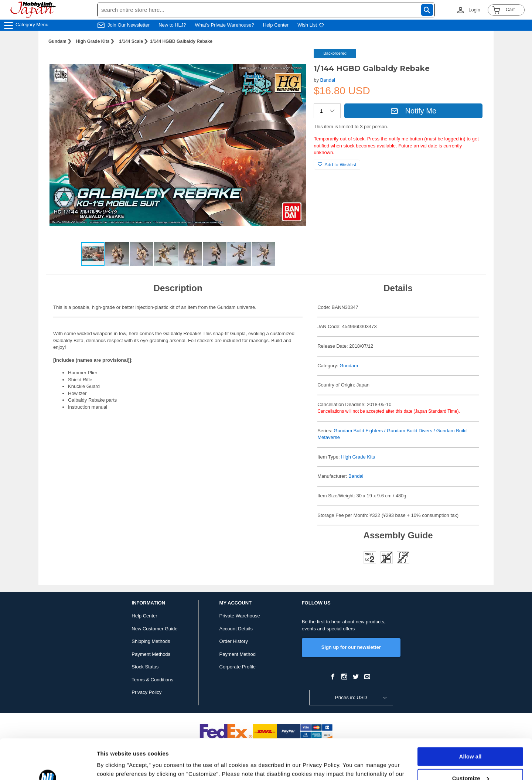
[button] (293, 62)
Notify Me (413, 111)
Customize (471, 740)
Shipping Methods (151, 641)
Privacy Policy (146, 692)
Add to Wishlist (337, 165)
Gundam (57, 41)
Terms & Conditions (152, 680)
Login (474, 10)
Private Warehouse (240, 616)
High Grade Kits (93, 41)
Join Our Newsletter (129, 25)
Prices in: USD (351, 697)
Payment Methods (151, 654)
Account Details (236, 629)
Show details (114, 765)
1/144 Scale (131, 41)
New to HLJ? (172, 25)
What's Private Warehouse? (225, 25)
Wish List (311, 25)
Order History (234, 641)
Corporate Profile (238, 667)
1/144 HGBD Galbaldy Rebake (181, 41)
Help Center (276, 25)
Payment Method (238, 654)
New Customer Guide (154, 629)
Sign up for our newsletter (351, 647)
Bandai (328, 80)
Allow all (470, 719)
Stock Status (145, 667)
